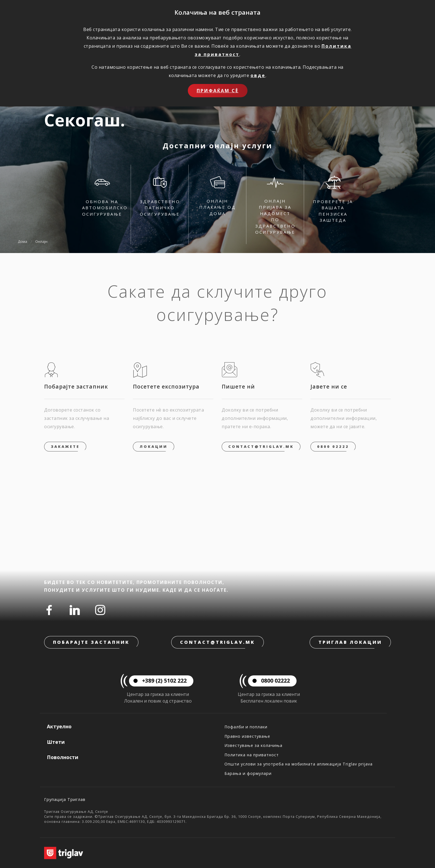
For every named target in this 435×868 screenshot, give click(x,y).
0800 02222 (333, 446)
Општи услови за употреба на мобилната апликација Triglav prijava (299, 764)
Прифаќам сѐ (218, 91)
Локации (154, 446)
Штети (56, 742)
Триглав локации (350, 642)
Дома (22, 241)
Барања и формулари (248, 773)
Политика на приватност (252, 755)
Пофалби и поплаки (246, 727)
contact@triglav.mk (261, 446)
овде (258, 75)
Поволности (63, 757)
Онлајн (41, 241)
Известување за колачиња (253, 745)
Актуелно (59, 726)
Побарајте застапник (91, 642)
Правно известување (247, 736)
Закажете (65, 446)
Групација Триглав (65, 799)
